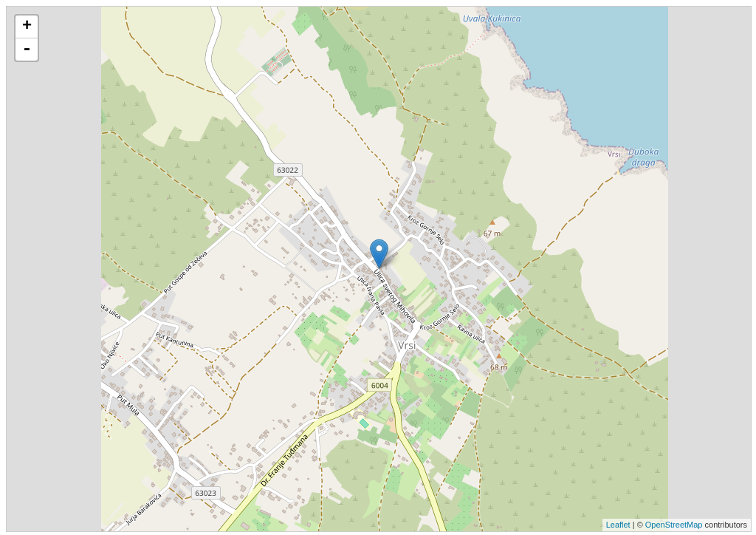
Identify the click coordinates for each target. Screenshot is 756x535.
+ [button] (27, 27)
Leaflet (618, 525)
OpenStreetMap (674, 525)
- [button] (27, 50)
